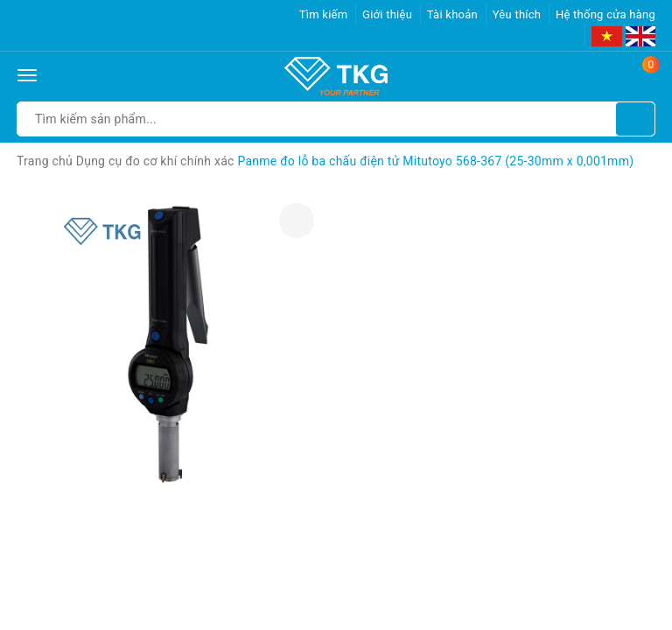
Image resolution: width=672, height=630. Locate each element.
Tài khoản (452, 14)
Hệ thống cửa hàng (605, 14)
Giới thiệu (387, 14)
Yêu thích (517, 14)
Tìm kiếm (324, 14)
